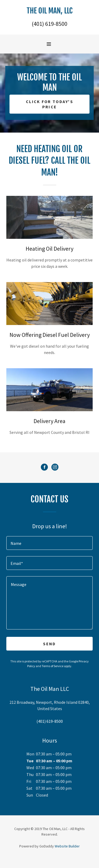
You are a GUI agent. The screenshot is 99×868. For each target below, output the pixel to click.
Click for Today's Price (49, 104)
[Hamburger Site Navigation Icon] (51, 44)
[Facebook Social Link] (44, 468)
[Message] (49, 603)
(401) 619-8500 (49, 24)
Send (49, 644)
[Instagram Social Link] (55, 468)
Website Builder (67, 846)
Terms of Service (53, 666)
